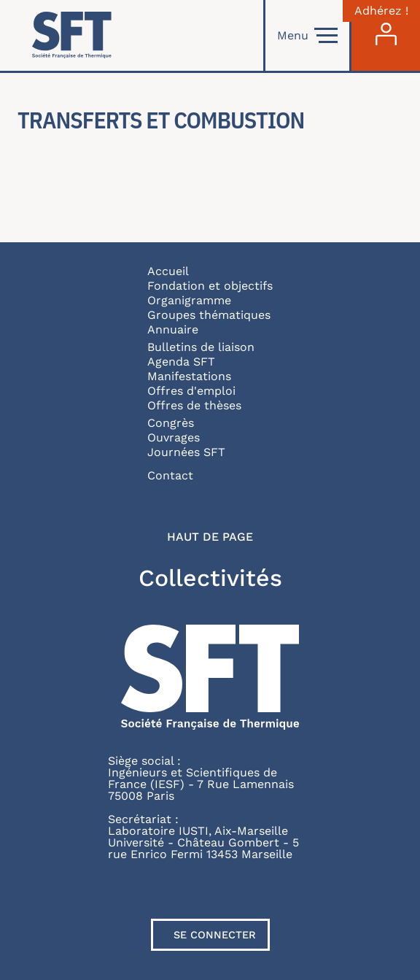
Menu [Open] (307, 36)
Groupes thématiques (209, 315)
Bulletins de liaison (201, 347)
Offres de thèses (194, 405)
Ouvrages (174, 437)
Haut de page (210, 537)
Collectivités (210, 578)
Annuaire (173, 329)
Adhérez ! (381, 11)
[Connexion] (386, 35)
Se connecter (215, 935)
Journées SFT (186, 452)
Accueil (168, 271)
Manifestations (189, 376)
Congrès (171, 423)
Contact (170, 475)
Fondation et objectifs (210, 286)
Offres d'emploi (191, 391)
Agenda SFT (181, 362)
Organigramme (189, 300)
